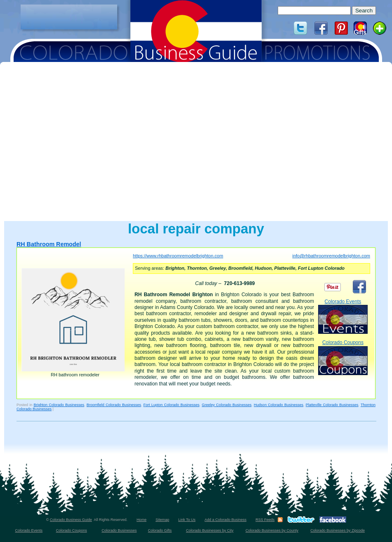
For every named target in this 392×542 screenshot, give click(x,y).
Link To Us (187, 520)
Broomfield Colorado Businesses (114, 405)
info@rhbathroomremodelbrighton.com (331, 256)
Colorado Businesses (119, 530)
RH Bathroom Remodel (49, 244)
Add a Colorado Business (226, 520)
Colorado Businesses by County (272, 530)
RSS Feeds (265, 520)
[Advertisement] (69, 17)
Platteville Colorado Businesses (332, 405)
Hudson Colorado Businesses (279, 405)
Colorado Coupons (343, 357)
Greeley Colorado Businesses (227, 405)
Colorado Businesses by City (210, 530)
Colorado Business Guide (71, 520)
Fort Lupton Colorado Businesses (171, 405)
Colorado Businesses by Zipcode (338, 530)
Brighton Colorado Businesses (59, 405)
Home (142, 520)
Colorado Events (343, 316)
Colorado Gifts (160, 530)
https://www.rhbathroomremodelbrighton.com (178, 256)
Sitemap (162, 520)
